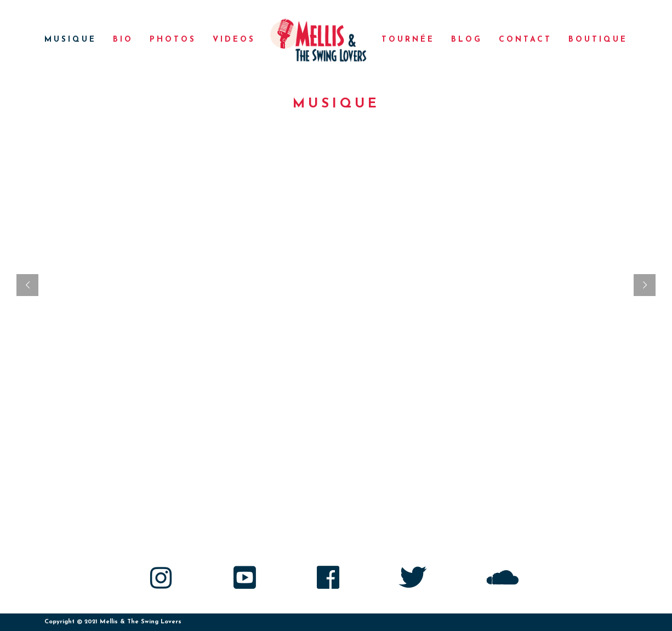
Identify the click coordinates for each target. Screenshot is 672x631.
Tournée (408, 40)
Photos (173, 40)
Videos (234, 40)
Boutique (598, 40)
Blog (467, 40)
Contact (525, 40)
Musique (70, 40)
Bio (123, 40)
